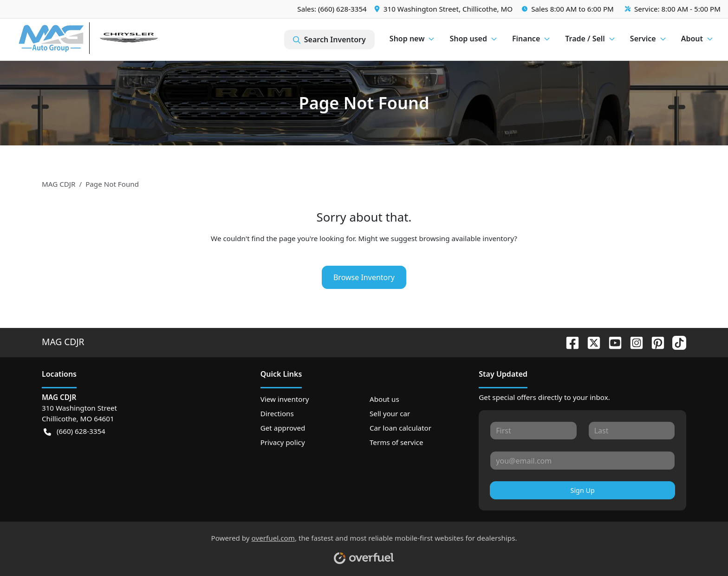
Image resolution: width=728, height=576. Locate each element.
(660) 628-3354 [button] (75, 431)
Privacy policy (283, 442)
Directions (277, 413)
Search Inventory (329, 39)
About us (384, 399)
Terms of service (396, 442)
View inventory (285, 399)
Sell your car (390, 413)
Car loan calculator (400, 428)
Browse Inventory (364, 277)
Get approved (283, 428)
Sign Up (583, 490)
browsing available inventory (466, 238)
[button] (444, 9)
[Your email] (582, 460)
